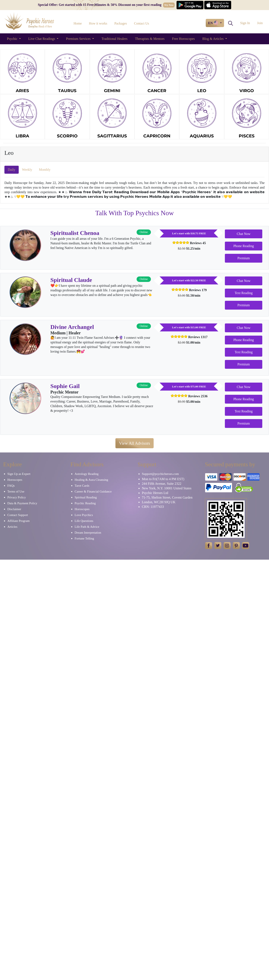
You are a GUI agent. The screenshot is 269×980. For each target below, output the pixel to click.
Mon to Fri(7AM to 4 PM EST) (163, 479)
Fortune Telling (84, 538)
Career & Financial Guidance (93, 491)
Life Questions (84, 521)
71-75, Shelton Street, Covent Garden (167, 497)
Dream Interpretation (88, 533)
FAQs (11, 486)
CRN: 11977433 (153, 507)
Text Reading (244, 293)
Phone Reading (243, 246)
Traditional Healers (114, 39)
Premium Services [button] (79, 39)
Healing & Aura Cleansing (91, 480)
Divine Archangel (72, 327)
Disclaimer (14, 509)
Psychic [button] (13, 39)
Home (78, 23)
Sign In (245, 23)
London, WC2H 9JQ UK (159, 502)
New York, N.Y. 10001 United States (167, 488)
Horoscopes (15, 480)
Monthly (45, 170)
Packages (121, 23)
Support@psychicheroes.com (160, 474)
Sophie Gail (65, 386)
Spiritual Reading (86, 497)
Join (260, 23)
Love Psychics (84, 515)
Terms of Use (16, 491)
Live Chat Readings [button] (42, 39)
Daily (12, 170)
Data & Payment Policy (22, 503)
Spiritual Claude (71, 280)
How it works (98, 23)
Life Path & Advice (87, 527)
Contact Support (18, 515)
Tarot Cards (82, 486)
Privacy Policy (17, 497)
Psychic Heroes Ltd (155, 493)
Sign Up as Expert (19, 474)
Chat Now (243, 234)
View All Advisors (134, 443)
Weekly (27, 170)
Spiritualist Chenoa (75, 233)
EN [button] (214, 23)
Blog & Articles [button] (213, 39)
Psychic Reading (85, 503)
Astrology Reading (87, 474)
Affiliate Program (18, 521)
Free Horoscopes (183, 39)
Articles (12, 527)
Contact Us (142, 23)
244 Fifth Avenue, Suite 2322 (162, 484)
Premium (244, 258)
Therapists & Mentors (150, 39)
